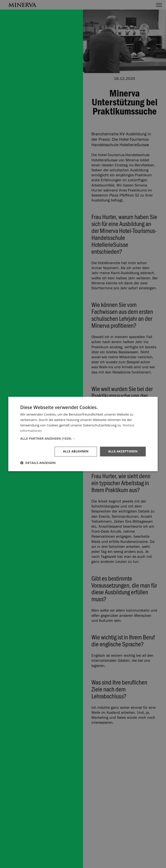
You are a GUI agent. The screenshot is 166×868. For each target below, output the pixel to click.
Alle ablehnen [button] (76, 451)
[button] (83, 439)
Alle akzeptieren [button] (123, 451)
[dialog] (83, 434)
